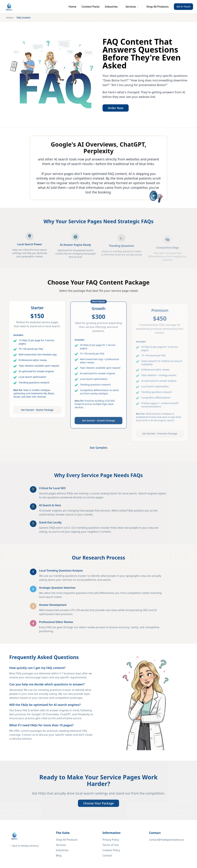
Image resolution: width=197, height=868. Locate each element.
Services (132, 7)
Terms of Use (111, 845)
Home (72, 7)
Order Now (116, 108)
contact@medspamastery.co (167, 840)
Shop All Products (158, 7)
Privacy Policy (111, 840)
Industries (111, 7)
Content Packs (91, 7)
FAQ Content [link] (23, 18)
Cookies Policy (111, 850)
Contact (107, 855)
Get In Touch (183, 7)
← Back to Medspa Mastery (24, 846)
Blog (59, 855)
